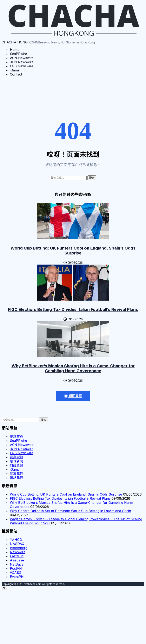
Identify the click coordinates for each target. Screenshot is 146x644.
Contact (16, 74)
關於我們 (16, 474)
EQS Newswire (22, 66)
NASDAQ (17, 544)
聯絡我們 (16, 478)
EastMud (17, 556)
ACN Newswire (22, 58)
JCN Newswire (22, 62)
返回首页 (73, 396)
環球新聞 (16, 461)
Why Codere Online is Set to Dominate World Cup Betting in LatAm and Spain (70, 511)
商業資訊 (16, 457)
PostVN (16, 568)
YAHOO (16, 540)
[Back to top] (4, 588)
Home (15, 50)
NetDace (17, 564)
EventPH (17, 577)
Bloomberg (19, 548)
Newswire (18, 552)
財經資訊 (16, 465)
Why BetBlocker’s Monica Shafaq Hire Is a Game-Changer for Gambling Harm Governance (73, 368)
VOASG (16, 573)
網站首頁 (16, 436)
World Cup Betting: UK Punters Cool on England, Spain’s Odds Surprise (73, 251)
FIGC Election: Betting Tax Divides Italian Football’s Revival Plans (73, 309)
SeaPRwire (18, 54)
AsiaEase (17, 560)
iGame (15, 70)
